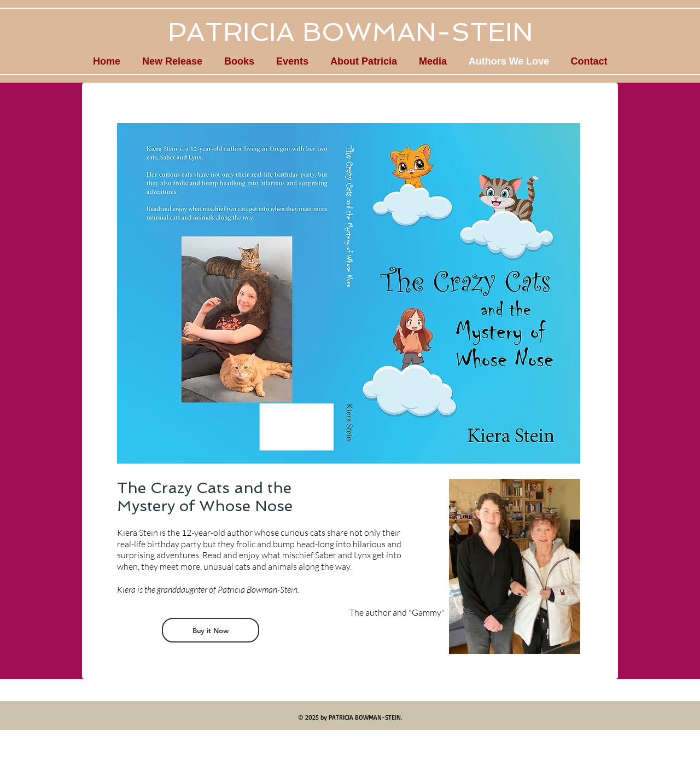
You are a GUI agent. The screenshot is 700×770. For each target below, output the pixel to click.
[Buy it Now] (211, 630)
